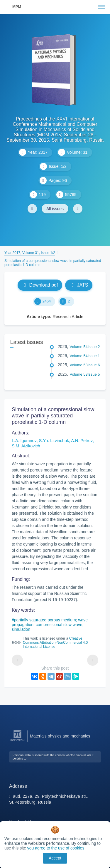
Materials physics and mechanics (60, 736)
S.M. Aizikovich (26, 446)
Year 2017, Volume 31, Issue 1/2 (30, 253)
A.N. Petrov (82, 441)
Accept (55, 858)
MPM (17, 7)
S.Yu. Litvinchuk (54, 441)
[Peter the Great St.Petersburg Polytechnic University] (17, 741)
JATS (79, 285)
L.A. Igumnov (24, 441)
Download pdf (40, 285)
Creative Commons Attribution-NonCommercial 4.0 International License (55, 643)
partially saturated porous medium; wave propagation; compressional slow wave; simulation (50, 625)
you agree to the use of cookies (56, 848)
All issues (55, 209)
